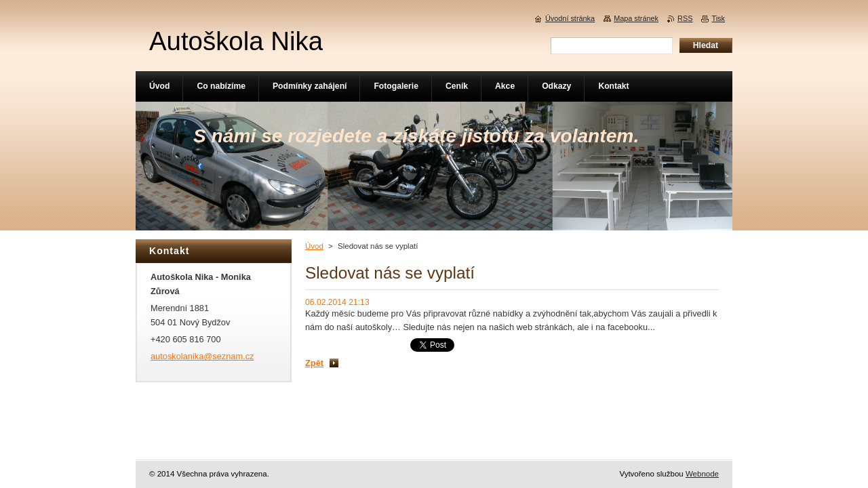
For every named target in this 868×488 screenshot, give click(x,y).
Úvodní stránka (570, 18)
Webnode (702, 474)
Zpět (314, 363)
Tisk (718, 18)
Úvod (314, 246)
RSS (685, 18)
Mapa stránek (636, 18)
